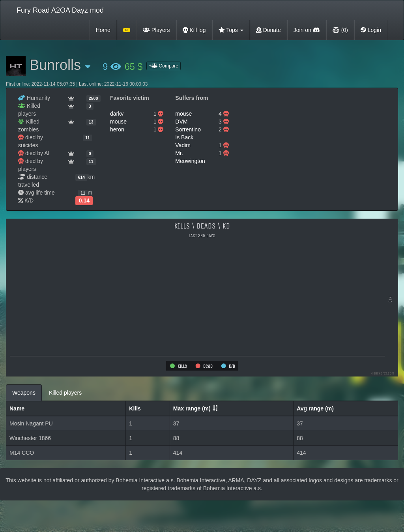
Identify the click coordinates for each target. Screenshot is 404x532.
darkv (117, 114)
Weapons (24, 393)
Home (103, 30)
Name (17, 408)
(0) (340, 30)
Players (156, 30)
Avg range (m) (315, 408)
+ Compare (164, 66)
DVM (181, 122)
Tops (231, 30)
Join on (307, 30)
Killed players (65, 393)
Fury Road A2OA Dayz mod (60, 10)
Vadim (183, 145)
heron (117, 129)
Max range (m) (192, 408)
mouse (118, 122)
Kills (135, 408)
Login (371, 30)
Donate (268, 30)
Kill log (194, 30)
